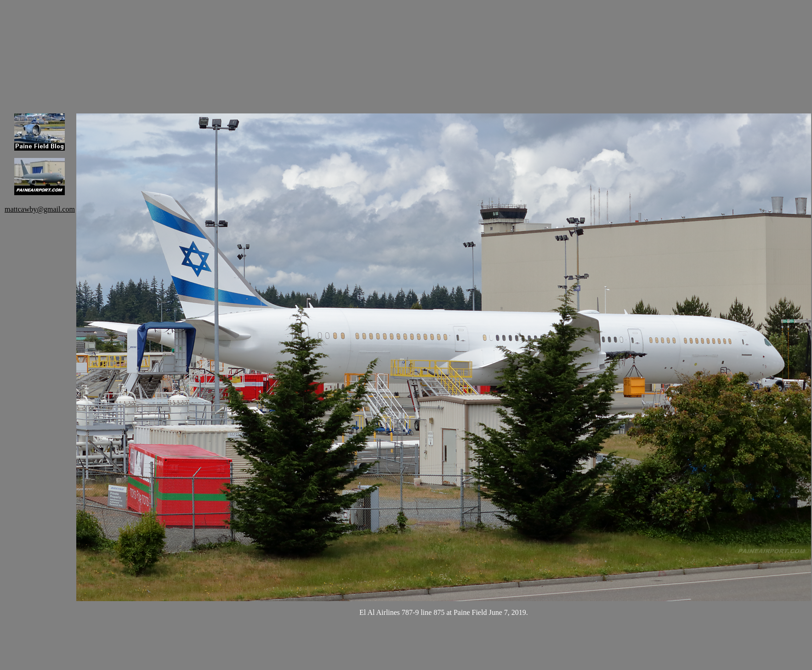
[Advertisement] (124, 51)
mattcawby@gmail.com (40, 209)
